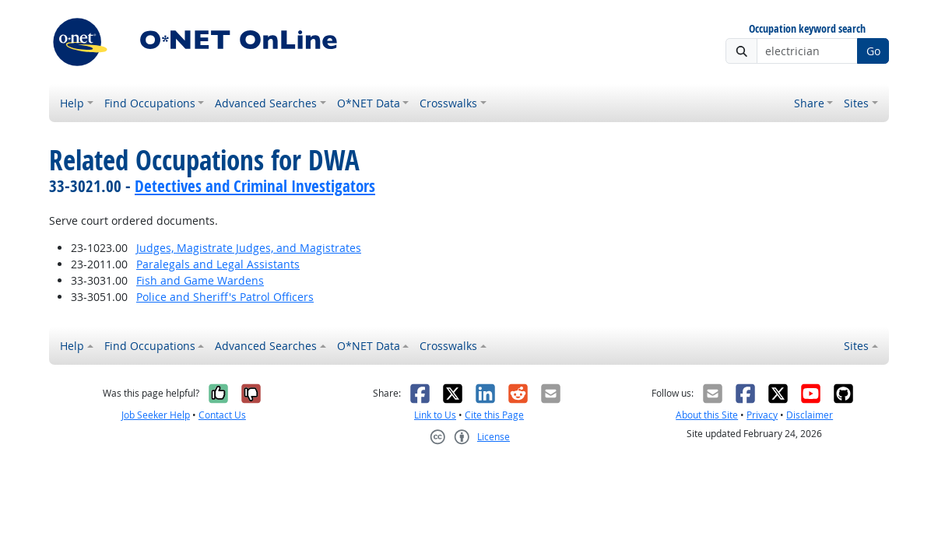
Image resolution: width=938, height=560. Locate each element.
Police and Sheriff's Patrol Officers (225, 297)
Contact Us (222, 415)
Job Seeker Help (156, 415)
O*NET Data (369, 103)
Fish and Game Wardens (200, 280)
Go (873, 51)
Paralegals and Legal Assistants (218, 264)
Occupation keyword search (807, 29)
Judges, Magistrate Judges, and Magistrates (249, 248)
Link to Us (435, 415)
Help (72, 103)
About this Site (707, 415)
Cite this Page (494, 415)
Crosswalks (448, 103)
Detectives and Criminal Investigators (255, 186)
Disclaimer (810, 415)
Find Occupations (150, 103)
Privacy (762, 415)
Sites (856, 103)
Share (809, 103)
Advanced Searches (266, 103)
